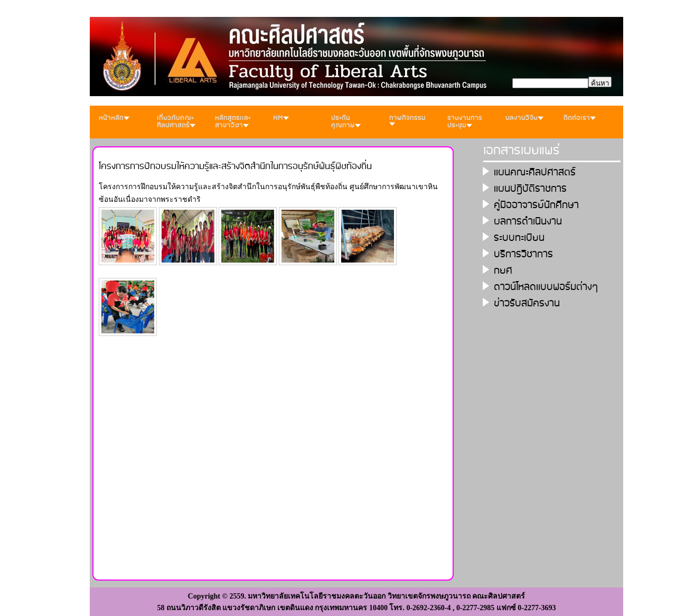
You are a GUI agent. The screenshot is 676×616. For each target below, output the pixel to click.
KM (281, 118)
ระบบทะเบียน (519, 238)
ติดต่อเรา (580, 118)
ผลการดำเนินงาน (528, 222)
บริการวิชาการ (523, 254)
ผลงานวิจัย (524, 118)
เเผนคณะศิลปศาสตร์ (535, 172)
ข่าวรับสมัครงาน (527, 304)
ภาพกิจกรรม (407, 119)
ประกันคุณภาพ (346, 122)
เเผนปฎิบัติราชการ (530, 189)
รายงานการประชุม (465, 122)
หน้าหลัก (114, 118)
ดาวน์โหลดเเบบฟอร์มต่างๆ (546, 287)
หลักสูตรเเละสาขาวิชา (233, 122)
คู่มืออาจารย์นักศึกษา (536, 205)
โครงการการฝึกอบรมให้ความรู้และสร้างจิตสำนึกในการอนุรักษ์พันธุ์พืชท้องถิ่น (235, 166)
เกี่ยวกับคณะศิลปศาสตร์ (176, 122)
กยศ (503, 271)
